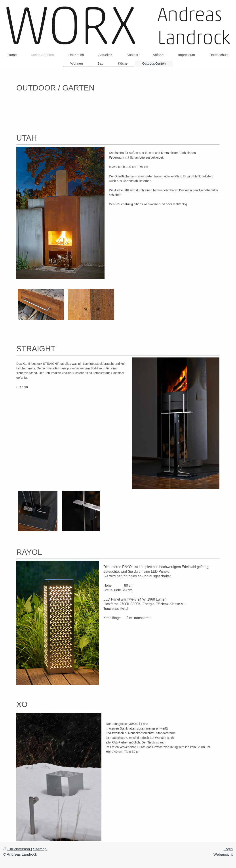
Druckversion (17, 849)
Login (228, 849)
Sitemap (40, 849)
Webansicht (223, 854)
